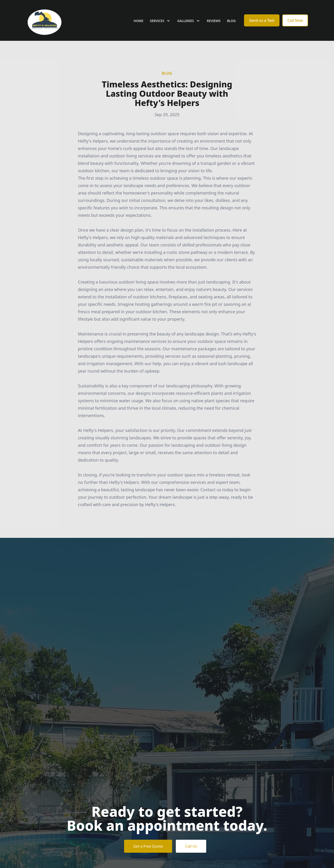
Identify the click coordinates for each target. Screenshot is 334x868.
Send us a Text (262, 20)
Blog (231, 21)
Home (138, 21)
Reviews (214, 21)
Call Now (295, 20)
